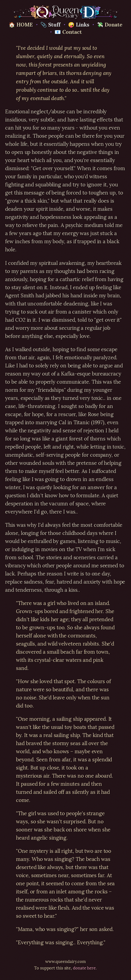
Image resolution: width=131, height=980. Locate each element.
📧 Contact (68, 31)
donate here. (85, 968)
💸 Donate (109, 24)
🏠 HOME (21, 24)
